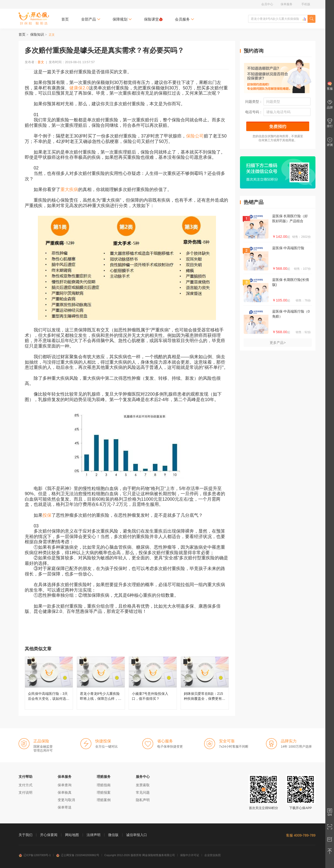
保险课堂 (153, 19)
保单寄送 (65, 807)
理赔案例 (104, 800)
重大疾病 (69, 190)
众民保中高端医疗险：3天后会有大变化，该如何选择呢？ (49, 683)
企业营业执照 (213, 855)
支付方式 (25, 785)
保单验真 (65, 792)
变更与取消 (66, 800)
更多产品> (278, 343)
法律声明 (94, 835)
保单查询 (65, 785)
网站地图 (72, 835)
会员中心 (267, 4)
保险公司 (195, 136)
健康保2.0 (79, 88)
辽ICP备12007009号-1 (35, 855)
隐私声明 (143, 800)
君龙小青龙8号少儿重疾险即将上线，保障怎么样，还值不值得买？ (101, 683)
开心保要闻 (49, 835)
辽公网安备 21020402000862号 (78, 855)
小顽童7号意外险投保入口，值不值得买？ (153, 683)
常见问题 (143, 792)
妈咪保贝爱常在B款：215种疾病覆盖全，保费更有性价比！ (205, 683)
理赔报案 (104, 792)
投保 (47, 515)
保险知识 (37, 34)
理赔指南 (104, 785)
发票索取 (143, 785)
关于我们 (25, 835)
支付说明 (25, 792)
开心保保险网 (34, 19)
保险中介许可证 (190, 855)
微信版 (113, 835)
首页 (65, 19)
